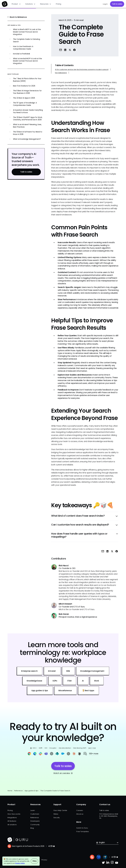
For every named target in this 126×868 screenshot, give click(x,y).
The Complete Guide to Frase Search (55, 791)
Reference (18, 791)
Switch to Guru (82, 828)
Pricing (58, 4)
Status (56, 814)
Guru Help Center (60, 810)
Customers (35, 814)
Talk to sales (117, 4)
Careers (80, 810)
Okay (35, 861)
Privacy (44, 860)
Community (35, 825)
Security (57, 818)
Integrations (12, 818)
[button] (16, 4)
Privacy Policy (20, 863)
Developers (35, 821)
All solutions (12, 825)
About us (80, 814)
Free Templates (83, 832)
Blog (32, 828)
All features (12, 821)
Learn (33, 810)
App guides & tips (31, 791)
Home (10, 791)
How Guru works (14, 814)
